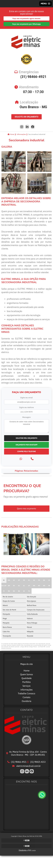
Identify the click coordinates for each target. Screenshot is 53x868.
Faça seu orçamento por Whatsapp (26, 24)
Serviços (26, 686)
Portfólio (26, 682)
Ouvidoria (26, 701)
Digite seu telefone (26, 407)
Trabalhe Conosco (27, 693)
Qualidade (26, 678)
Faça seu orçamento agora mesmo (26, 18)
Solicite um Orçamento (26, 117)
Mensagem (26, 417)
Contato (27, 697)
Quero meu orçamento (26, 509)
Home (26, 671)
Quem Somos (26, 674)
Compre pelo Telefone (26, 452)
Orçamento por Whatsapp (26, 445)
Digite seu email (26, 398)
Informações (26, 690)
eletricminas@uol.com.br (26, 766)
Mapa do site (27, 664)
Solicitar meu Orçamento (26, 438)
